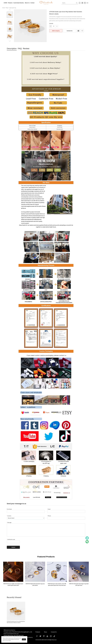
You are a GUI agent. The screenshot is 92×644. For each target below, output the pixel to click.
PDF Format (78, 31)
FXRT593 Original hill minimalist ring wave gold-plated (35, 584)
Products (10, 3)
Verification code (11, 539)
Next (10, 41)
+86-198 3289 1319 (19, 635)
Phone (49, 516)
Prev (10, 10)
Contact (32, 3)
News (46, 632)
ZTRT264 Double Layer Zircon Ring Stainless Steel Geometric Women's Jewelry (16, 622)
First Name (9, 509)
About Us (27, 3)
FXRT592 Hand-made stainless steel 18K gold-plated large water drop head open (57, 584)
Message (9, 522)
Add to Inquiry (56, 31)
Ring (7, 8)
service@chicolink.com (13, 634)
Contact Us (70, 31)
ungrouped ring (12, 8)
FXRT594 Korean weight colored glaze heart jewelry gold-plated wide (13, 584)
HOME (5, 3)
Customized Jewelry (19, 3)
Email (49, 509)
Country (9, 516)
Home (4, 8)
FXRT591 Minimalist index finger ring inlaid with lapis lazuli (79, 584)
